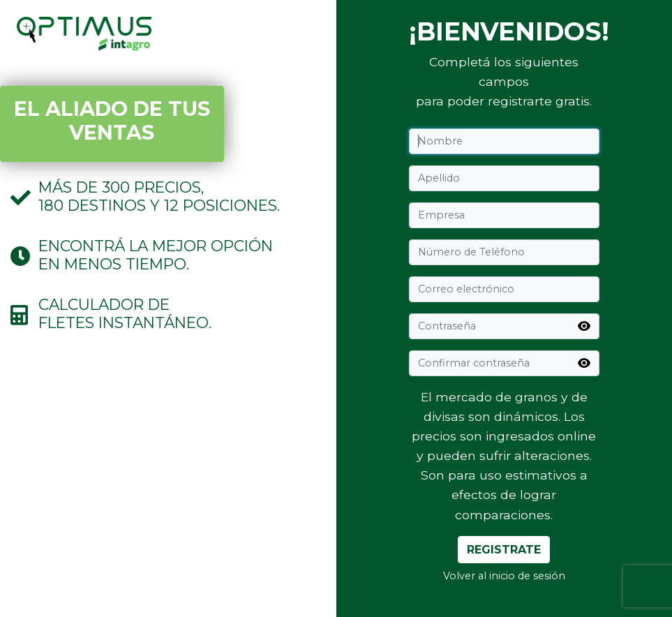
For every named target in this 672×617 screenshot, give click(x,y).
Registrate (504, 550)
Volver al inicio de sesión (504, 576)
